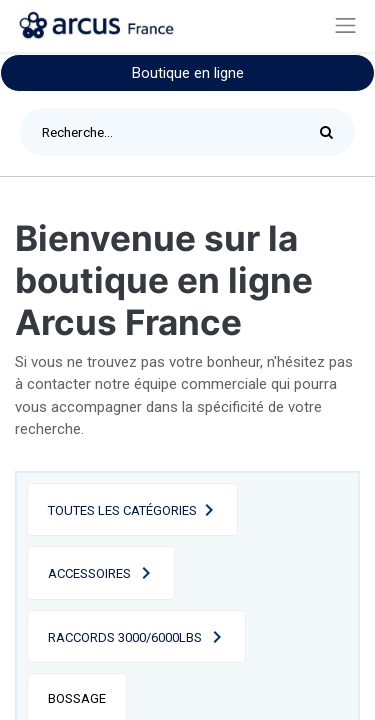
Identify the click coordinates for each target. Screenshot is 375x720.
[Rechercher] (331, 132)
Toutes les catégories (122, 510)
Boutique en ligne (188, 73)
